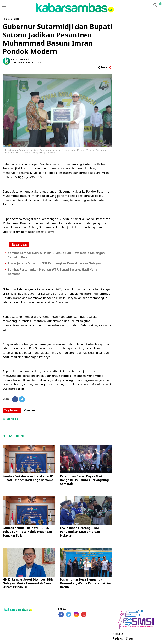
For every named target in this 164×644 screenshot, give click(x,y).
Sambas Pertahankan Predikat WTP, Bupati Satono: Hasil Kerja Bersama (28, 478)
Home (6, 19)
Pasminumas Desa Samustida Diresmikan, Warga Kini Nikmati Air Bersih (86, 583)
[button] (161, 2)
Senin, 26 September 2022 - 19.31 (26, 62)
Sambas (15, 19)
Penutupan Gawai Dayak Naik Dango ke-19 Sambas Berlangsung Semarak (84, 480)
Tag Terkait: (12, 410)
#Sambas (29, 410)
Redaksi (118, 639)
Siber (130, 639)
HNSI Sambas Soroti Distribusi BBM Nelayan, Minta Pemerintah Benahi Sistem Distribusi (28, 583)
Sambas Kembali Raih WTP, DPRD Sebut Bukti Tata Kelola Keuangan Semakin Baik (27, 532)
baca (102, 67)
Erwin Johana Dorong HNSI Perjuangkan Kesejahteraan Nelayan (54, 263)
